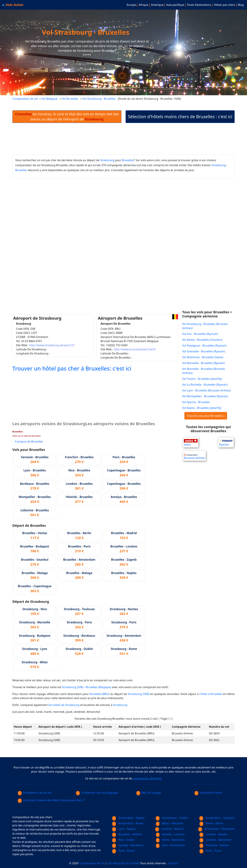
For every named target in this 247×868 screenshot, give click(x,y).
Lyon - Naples (124, 829)
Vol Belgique (50, 99)
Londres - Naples (213, 834)
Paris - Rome (123, 851)
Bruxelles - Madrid (127, 834)
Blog (241, 5)
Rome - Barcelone (170, 840)
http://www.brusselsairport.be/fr (135, 349)
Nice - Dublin (123, 840)
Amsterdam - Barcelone (216, 829)
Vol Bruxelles (70, 99)
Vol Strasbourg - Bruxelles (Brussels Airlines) (205, 326)
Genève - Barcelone (128, 845)
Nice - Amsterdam (170, 845)
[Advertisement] (123, 139)
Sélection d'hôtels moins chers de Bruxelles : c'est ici (180, 116)
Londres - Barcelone (215, 840)
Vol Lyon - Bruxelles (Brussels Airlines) (206, 390)
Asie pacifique (175, 5)
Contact (173, 863)
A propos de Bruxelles (29, 441)
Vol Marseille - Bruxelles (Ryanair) (203, 363)
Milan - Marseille (170, 823)
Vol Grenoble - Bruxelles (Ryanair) (204, 351)
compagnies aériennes (147, 778)
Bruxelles (128, 160)
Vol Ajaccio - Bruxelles (196, 402)
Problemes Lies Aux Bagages (97, 793)
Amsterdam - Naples (128, 818)
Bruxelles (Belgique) (99, 687)
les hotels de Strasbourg (64, 705)
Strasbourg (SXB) (73, 687)
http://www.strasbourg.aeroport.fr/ (52, 345)
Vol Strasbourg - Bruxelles (99, 99)
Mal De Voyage (149, 793)
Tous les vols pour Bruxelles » (206, 416)
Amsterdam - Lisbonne (217, 818)
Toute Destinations (199, 5)
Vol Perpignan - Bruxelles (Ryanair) (204, 346)
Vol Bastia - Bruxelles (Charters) (202, 340)
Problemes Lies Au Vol (35, 793)
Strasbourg (107, 160)
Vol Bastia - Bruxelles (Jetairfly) (202, 408)
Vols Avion (13, 5)
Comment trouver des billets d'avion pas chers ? (51, 800)
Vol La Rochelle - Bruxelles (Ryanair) (205, 385)
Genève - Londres (170, 834)
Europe (131, 5)
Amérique (157, 5)
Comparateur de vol (25, 99)
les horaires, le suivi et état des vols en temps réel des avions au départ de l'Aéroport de (67, 117)
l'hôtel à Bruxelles (211, 694)
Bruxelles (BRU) (99, 694)
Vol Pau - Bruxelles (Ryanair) (200, 334)
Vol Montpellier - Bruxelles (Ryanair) (205, 396)
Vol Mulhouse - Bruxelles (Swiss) (203, 357)
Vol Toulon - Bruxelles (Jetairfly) (202, 379)
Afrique (143, 5)
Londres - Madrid (169, 829)
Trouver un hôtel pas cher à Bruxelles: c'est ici (72, 368)
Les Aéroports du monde (123, 863)
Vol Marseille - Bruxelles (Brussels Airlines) (204, 371)
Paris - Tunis (210, 851)
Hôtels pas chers (224, 5)
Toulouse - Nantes (214, 845)
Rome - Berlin (211, 823)
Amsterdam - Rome (128, 823)
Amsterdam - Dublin (172, 818)
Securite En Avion (208, 793)
